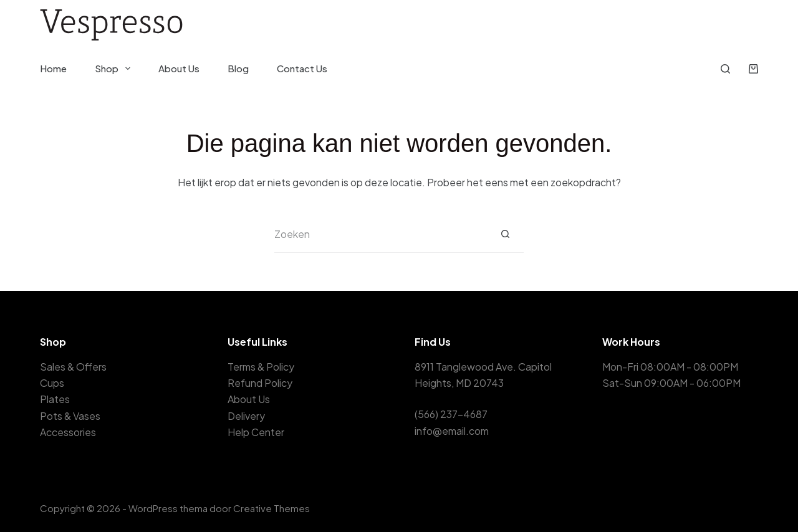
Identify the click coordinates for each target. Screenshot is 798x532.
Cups (52, 383)
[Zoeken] (725, 69)
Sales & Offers (73, 367)
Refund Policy (260, 383)
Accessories (68, 432)
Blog (238, 68)
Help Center (256, 432)
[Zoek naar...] (380, 234)
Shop (115, 69)
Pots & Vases (70, 416)
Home (53, 68)
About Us (179, 68)
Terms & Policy (261, 367)
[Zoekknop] (505, 234)
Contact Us (302, 68)
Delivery (246, 416)
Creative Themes (272, 508)
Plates (55, 399)
